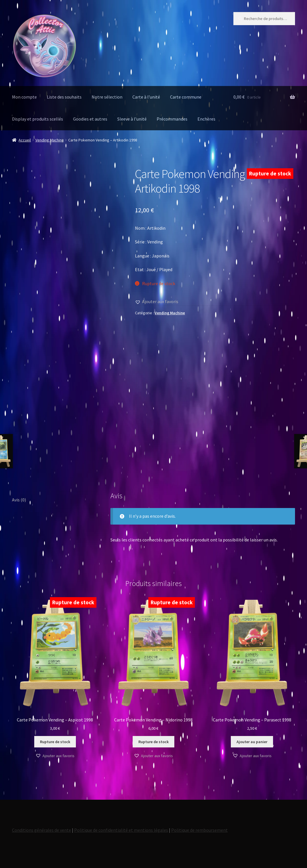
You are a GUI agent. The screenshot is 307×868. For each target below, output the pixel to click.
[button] (157, 302)
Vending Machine (50, 140)
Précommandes (172, 119)
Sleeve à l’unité (132, 119)
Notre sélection (107, 97)
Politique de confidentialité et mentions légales (121, 830)
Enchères (206, 119)
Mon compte (24, 97)
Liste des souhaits (64, 97)
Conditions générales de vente (42, 830)
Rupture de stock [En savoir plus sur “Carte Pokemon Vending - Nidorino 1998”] (153, 742)
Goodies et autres (90, 119)
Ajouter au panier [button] (252, 742)
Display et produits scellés (38, 119)
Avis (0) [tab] (19, 500)
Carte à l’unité (146, 97)
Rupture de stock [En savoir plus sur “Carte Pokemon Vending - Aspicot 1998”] (55, 742)
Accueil (25, 140)
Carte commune (186, 97)
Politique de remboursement (199, 830)
